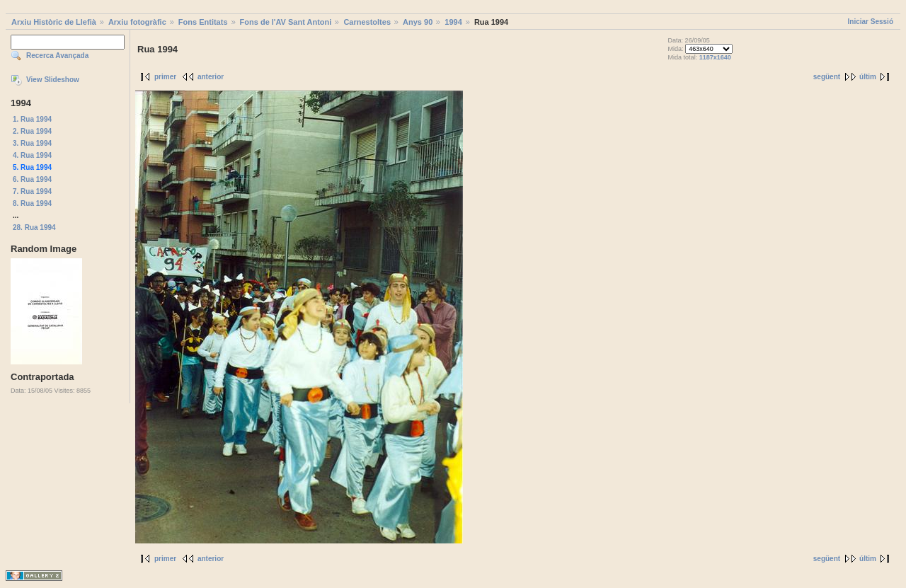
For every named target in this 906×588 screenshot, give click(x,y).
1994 (453, 22)
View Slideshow (53, 80)
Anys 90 (418, 22)
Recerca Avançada (57, 56)
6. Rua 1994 (32, 179)
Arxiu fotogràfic (137, 22)
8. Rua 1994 (32, 203)
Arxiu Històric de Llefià (54, 22)
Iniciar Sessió (871, 22)
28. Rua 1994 (34, 227)
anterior (211, 77)
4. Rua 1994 (32, 155)
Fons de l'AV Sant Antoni (286, 22)
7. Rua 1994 (32, 191)
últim (868, 77)
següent (827, 77)
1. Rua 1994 (32, 119)
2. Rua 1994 (32, 131)
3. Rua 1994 (32, 143)
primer (165, 77)
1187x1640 (715, 57)
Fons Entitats (203, 22)
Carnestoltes (367, 22)
